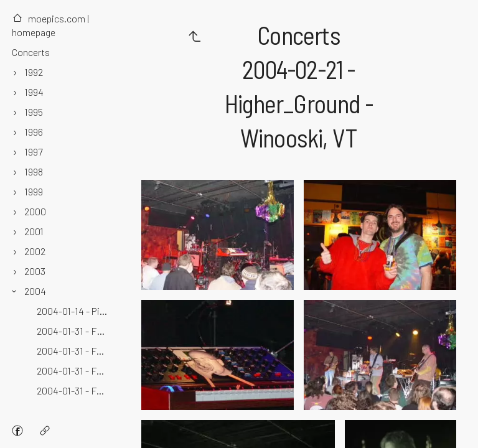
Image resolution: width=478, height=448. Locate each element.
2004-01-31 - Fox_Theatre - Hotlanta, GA (74, 390)
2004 (35, 291)
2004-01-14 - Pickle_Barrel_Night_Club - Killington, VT (74, 311)
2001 (34, 231)
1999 (34, 191)
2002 (35, 251)
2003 (35, 271)
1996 (34, 132)
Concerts (31, 52)
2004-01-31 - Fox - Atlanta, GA (74, 351)
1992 (34, 72)
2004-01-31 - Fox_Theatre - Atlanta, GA (74, 371)
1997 (33, 152)
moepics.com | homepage (50, 25)
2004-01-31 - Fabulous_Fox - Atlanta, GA (74, 331)
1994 (34, 92)
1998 (34, 171)
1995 (34, 112)
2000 (35, 211)
